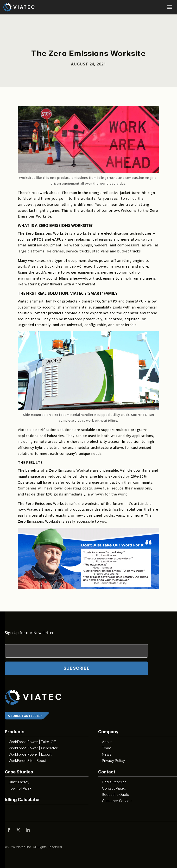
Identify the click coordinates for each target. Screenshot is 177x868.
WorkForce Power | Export (30, 754)
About (107, 742)
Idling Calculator (22, 800)
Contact (107, 772)
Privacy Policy (113, 761)
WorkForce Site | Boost (27, 761)
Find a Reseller (114, 782)
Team (107, 748)
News (107, 754)
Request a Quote (116, 794)
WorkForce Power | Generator (33, 748)
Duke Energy (19, 782)
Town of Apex (20, 788)
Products (15, 732)
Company (108, 732)
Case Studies (19, 772)
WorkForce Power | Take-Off (32, 742)
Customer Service (117, 801)
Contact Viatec (114, 788)
